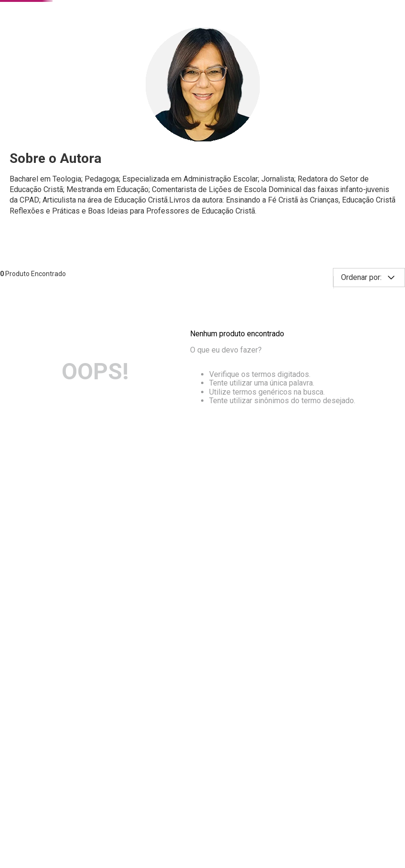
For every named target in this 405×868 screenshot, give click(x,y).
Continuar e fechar (203, 850)
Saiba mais (242, 829)
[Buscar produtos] (249, 37)
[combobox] (159, 37)
